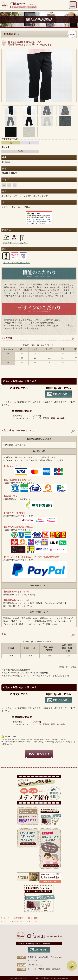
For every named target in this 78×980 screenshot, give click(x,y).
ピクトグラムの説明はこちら (17, 263)
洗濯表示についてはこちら (16, 243)
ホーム (6, 918)
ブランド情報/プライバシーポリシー (20, 921)
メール (37, 624)
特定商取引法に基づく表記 (26, 918)
